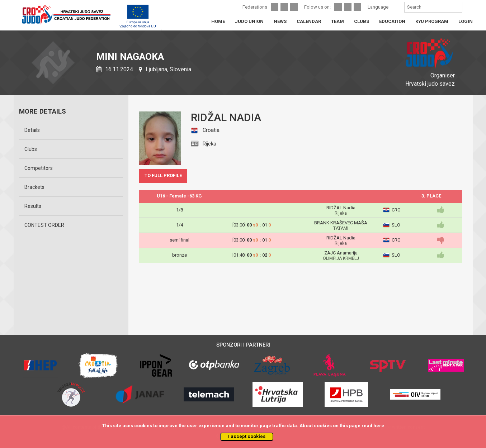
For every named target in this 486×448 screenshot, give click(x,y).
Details (32, 130)
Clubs (31, 149)
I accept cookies (247, 436)
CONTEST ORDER (44, 225)
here (379, 426)
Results (33, 206)
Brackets (34, 187)
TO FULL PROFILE (163, 175)
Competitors (39, 168)
